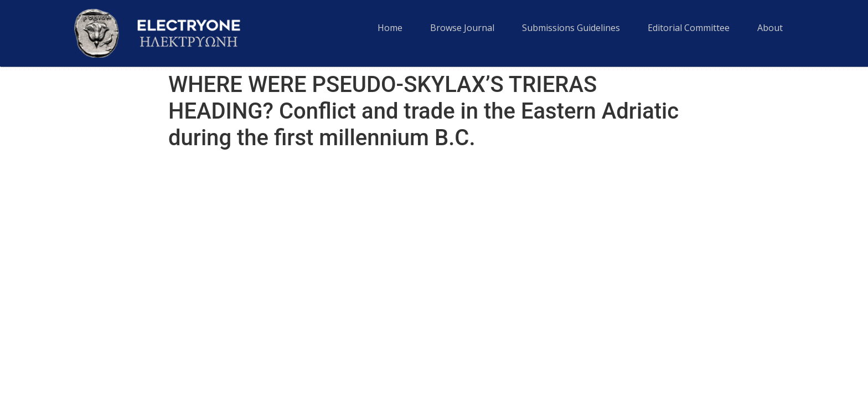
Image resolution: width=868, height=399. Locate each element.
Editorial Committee (689, 28)
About (770, 28)
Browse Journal (462, 28)
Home (390, 28)
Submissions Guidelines (571, 28)
